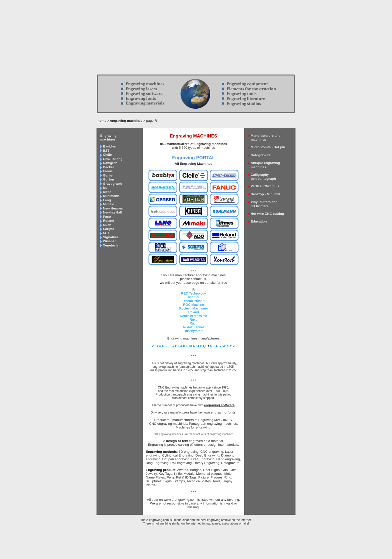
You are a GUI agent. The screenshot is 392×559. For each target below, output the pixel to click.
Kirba (107, 192)
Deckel (108, 167)
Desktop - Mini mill (265, 194)
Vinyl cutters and (263, 204)
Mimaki (109, 204)
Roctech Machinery (193, 308)
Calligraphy (262, 177)
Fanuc (108, 171)
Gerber (108, 175)
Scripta (109, 229)
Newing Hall (112, 212)
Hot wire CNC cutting (267, 214)
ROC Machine (193, 305)
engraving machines (126, 121)
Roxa (193, 320)
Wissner (109, 241)
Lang (107, 200)
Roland (109, 221)
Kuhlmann (111, 196)
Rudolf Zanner (193, 327)
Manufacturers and (264, 138)
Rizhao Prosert (193, 301)
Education (259, 221)
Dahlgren (110, 163)
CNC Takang (113, 159)
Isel (106, 188)
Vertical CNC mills (265, 186)
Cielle (107, 155)
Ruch (107, 225)
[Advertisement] (196, 39)
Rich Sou (193, 297)
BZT (106, 151)
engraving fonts (223, 412)
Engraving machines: (108, 137)
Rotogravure (261, 155)
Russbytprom (194, 331)
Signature (111, 237)
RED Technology (193, 293)
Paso (107, 217)
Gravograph (112, 184)
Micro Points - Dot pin (268, 147)
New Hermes (113, 208)
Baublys (109, 146)
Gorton (108, 179)
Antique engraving (264, 165)
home (102, 121)
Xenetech (110, 245)
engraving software (219, 405)
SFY (106, 233)
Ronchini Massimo (194, 316)
